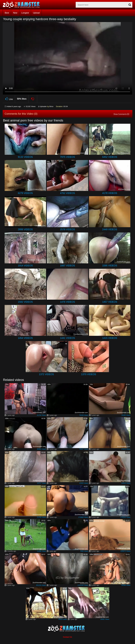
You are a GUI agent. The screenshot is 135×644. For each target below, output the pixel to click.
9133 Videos (25, 157)
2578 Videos (67, 229)
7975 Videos (67, 157)
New (15, 13)
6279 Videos (25, 193)
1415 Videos (110, 338)
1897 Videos (67, 266)
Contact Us (68, 637)
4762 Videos (67, 193)
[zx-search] (104, 5)
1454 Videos (25, 338)
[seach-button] (130, 5)
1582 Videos (25, 302)
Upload (36, 13)
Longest (25, 13)
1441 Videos (67, 338)
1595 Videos (110, 266)
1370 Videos (89, 374)
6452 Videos (110, 157)
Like (9, 99)
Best (7, 13)
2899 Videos (25, 229)
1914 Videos (25, 266)
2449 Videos (110, 229)
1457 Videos (110, 302)
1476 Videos (67, 302)
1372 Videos (46, 374)
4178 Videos (110, 193)
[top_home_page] (22, 5)
